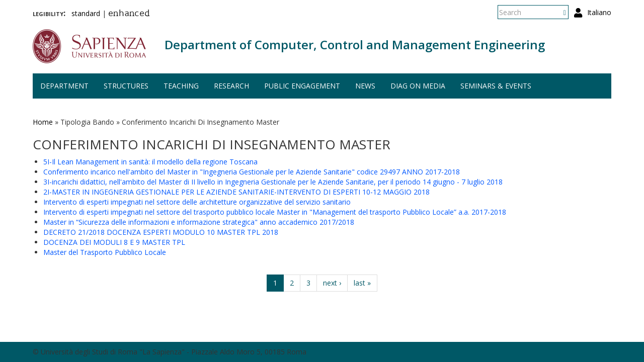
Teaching (181, 86)
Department (64, 86)
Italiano (599, 12)
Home (43, 122)
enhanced (129, 14)
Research (231, 86)
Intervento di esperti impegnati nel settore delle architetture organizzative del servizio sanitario (197, 202)
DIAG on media (418, 86)
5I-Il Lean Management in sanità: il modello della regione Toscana (150, 162)
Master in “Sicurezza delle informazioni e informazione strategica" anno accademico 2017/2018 (199, 222)
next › (332, 283)
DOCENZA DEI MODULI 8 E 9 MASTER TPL (114, 242)
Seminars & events (496, 86)
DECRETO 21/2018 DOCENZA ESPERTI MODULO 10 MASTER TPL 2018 (161, 232)
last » (362, 283)
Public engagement (302, 86)
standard (86, 13)
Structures (126, 86)
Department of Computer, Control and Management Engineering (355, 44)
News (365, 86)
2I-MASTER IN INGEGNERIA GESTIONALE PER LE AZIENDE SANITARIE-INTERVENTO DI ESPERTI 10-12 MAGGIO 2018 (236, 192)
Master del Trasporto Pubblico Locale (105, 252)
